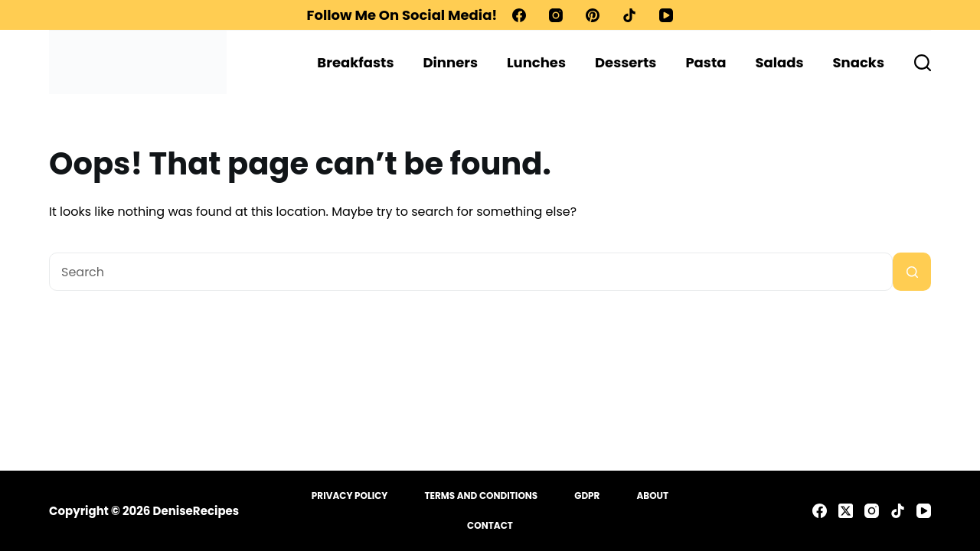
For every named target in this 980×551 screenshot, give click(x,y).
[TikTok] (629, 15)
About (652, 496)
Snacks (859, 62)
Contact (490, 526)
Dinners (450, 62)
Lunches (536, 62)
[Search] (923, 63)
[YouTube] (666, 15)
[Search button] (912, 272)
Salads (779, 62)
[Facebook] (519, 15)
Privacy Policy (350, 496)
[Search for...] (471, 272)
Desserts (626, 62)
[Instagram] (556, 15)
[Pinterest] (593, 15)
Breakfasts (355, 62)
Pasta (706, 62)
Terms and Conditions (481, 496)
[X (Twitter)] (846, 511)
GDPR (587, 496)
